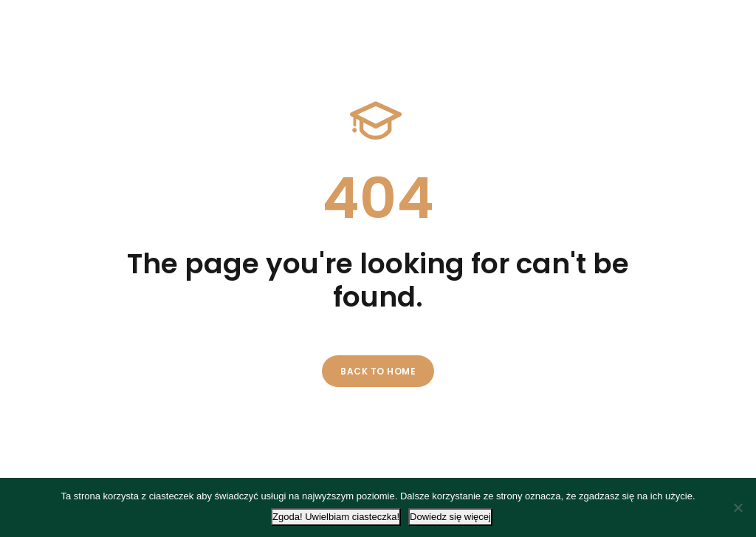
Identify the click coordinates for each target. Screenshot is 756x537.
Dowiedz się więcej (450, 517)
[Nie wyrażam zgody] (738, 507)
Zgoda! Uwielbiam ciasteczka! (336, 517)
